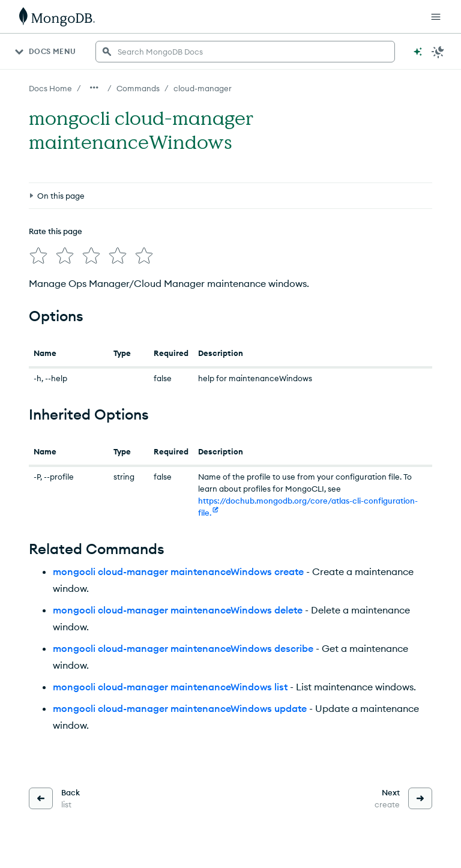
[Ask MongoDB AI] (418, 52)
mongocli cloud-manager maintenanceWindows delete (178, 610)
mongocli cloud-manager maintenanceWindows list (170, 687)
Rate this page (56, 231)
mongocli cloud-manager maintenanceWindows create (178, 571)
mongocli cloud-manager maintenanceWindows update (180, 708)
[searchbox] (245, 52)
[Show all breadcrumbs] (94, 88)
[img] (38, 256)
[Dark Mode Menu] (438, 52)
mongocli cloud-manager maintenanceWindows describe (183, 648)
